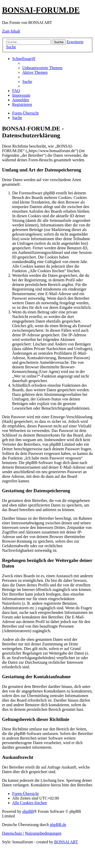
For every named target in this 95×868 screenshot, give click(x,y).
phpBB (28, 811)
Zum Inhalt (11, 31)
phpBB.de (58, 825)
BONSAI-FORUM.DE (41, 10)
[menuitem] (42, 68)
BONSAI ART (66, 842)
